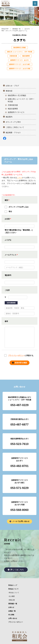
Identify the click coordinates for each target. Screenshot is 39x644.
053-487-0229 (19, 405)
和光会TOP (5, 29)
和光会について (13, 589)
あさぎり (27, 29)
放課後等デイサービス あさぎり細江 (20, 64)
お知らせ (11, 607)
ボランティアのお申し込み (17, 207)
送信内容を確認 (21, 363)
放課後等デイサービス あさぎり (20, 60)
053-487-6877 (19, 424)
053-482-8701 (19, 466)
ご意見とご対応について (15, 127)
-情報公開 (11, 600)
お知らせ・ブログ (12, 86)
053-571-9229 (19, 488)
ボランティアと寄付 (13, 122)
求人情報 (11, 615)
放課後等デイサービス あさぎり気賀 (20, 69)
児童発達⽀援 (13, 56)
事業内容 (9, 91)
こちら (20, 178)
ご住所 (7, 290)
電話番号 (8, 275)
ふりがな (8, 240)
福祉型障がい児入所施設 (17, 95)
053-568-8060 (19, 510)
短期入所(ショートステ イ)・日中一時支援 (21, 100)
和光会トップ (13, 585)
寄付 (8, 212)
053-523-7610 (19, 444)
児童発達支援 (13, 105)
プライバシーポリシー (16, 355)
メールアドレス (11, 255)
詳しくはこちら (17, 570)
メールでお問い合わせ (21, 521)
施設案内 (9, 117)
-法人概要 (11, 596)
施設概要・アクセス (13, 133)
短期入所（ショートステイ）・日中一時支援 (20, 52)
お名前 (7, 219)
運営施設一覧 (17, 29)
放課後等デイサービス (16, 112)
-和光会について (14, 593)
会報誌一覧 (12, 611)
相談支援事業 (26, 56)
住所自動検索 (11, 303)
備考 (6, 321)
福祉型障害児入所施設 (20, 48)
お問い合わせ (13, 618)
